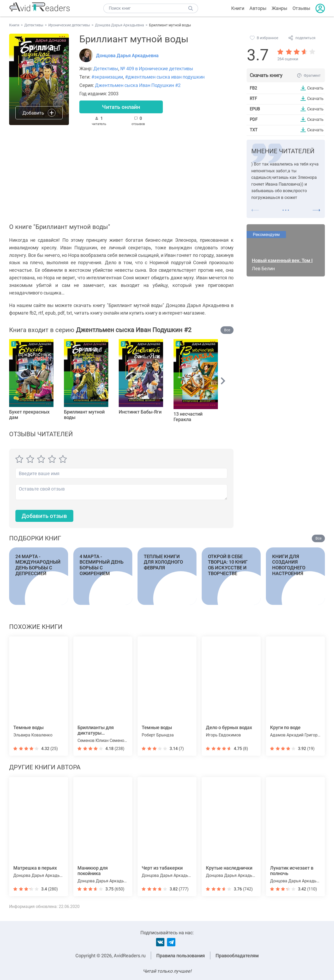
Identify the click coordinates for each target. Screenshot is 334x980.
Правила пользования (181, 956)
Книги (238, 8)
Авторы (258, 8)
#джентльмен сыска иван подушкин (165, 77)
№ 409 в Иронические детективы (157, 69)
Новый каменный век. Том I (282, 260)
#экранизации (107, 77)
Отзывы (301, 8)
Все (227, 330)
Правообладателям (237, 956)
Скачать (315, 88)
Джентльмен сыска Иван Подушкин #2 (138, 85)
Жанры (279, 8)
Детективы (106, 69)
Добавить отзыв (44, 516)
